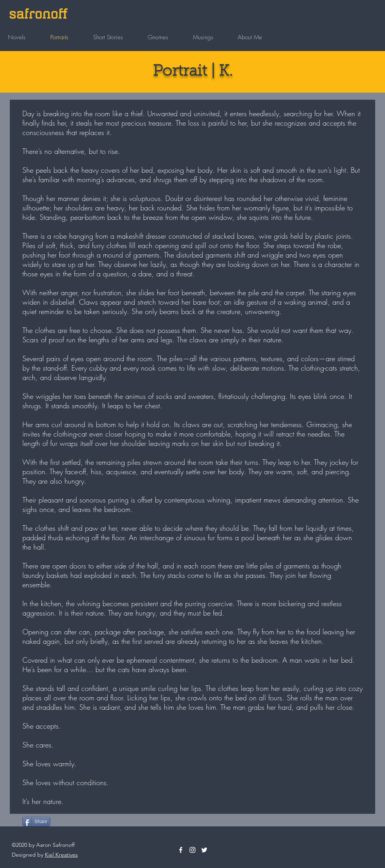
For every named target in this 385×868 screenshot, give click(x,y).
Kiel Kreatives (61, 855)
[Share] (36, 822)
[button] (25, 37)
